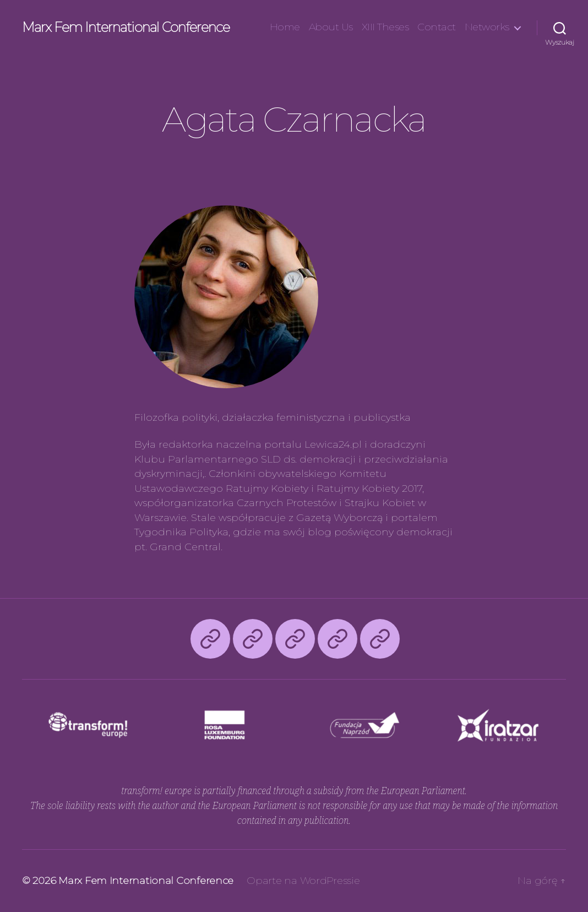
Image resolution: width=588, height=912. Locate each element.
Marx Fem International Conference (126, 28)
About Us (331, 27)
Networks (487, 27)
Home (285, 27)
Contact (437, 27)
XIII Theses (385, 27)
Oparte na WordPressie (303, 881)
